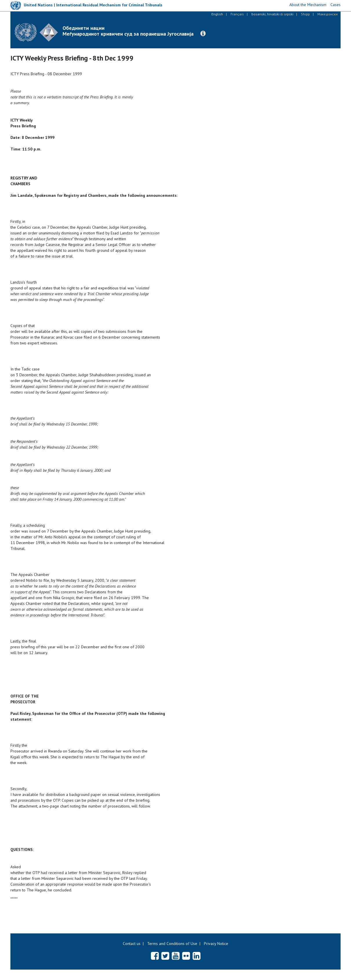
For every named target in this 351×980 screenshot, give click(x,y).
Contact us (132, 944)
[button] (203, 34)
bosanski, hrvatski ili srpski (272, 14)
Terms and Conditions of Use (172, 944)
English (217, 14)
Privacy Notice (216, 944)
